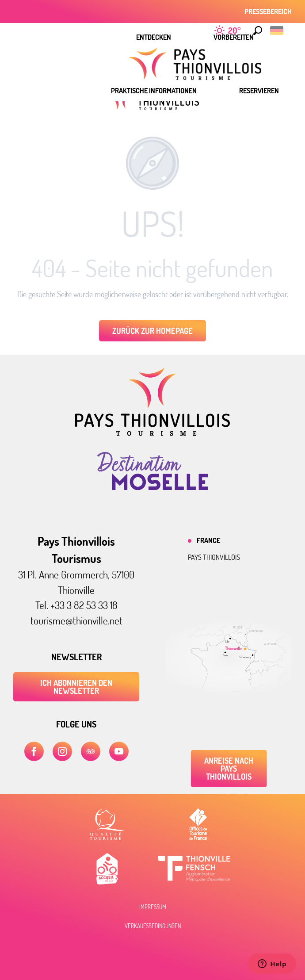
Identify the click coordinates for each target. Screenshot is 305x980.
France (208, 540)
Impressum (153, 907)
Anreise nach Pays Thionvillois (229, 769)
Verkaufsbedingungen (153, 926)
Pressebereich (268, 11)
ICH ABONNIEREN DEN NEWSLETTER (76, 687)
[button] (258, 31)
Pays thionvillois (214, 557)
